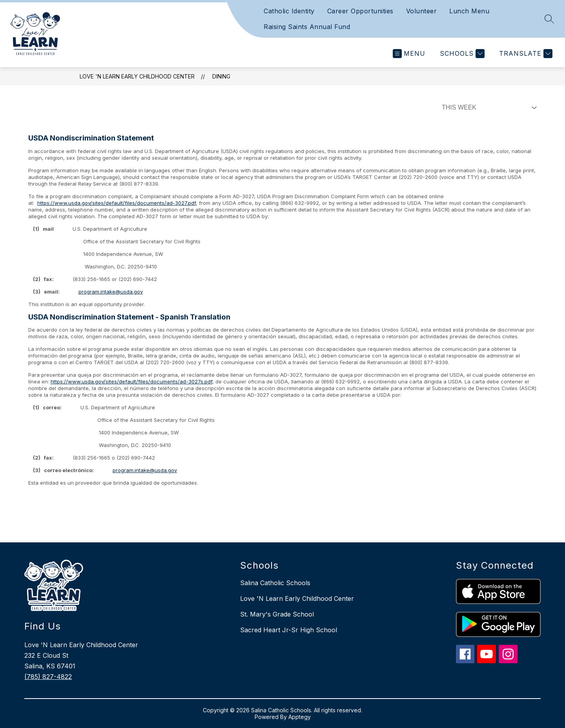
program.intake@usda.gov (111, 292)
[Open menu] (409, 54)
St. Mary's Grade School (277, 614)
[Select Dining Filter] (488, 108)
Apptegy (300, 717)
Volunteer (422, 11)
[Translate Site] (525, 54)
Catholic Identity (289, 11)
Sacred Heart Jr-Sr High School (289, 630)
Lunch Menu (469, 11)
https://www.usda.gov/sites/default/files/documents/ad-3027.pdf (117, 203)
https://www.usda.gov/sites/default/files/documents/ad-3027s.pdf (131, 381)
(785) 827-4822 (48, 677)
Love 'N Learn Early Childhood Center (137, 76)
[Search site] (549, 19)
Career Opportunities (360, 11)
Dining (221, 76)
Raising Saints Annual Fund (307, 27)
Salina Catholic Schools (275, 583)
